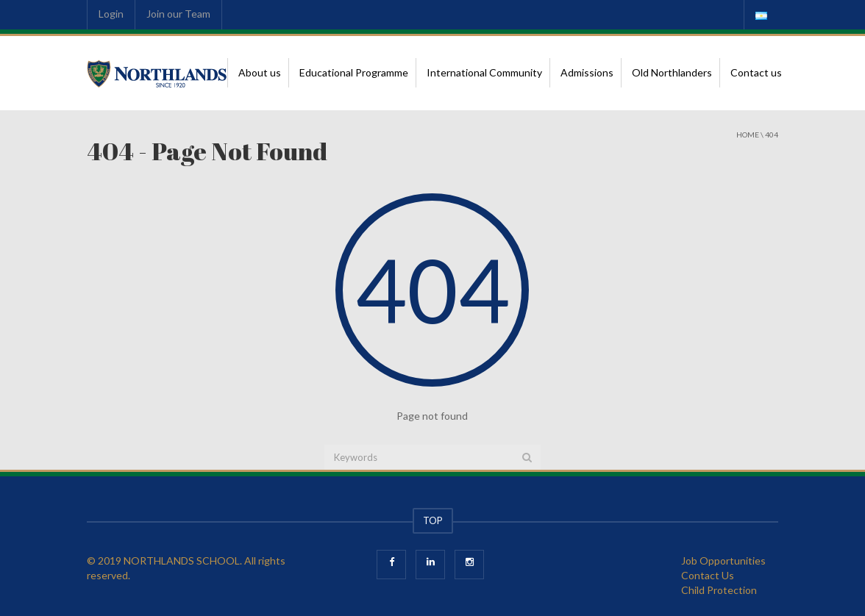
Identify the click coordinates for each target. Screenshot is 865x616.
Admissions (587, 72)
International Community (484, 72)
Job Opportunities (723, 561)
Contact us (756, 72)
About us (260, 72)
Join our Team (178, 14)
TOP (433, 520)
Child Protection (719, 590)
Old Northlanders (672, 72)
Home (748, 135)
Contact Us (708, 575)
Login (111, 14)
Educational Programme (354, 72)
